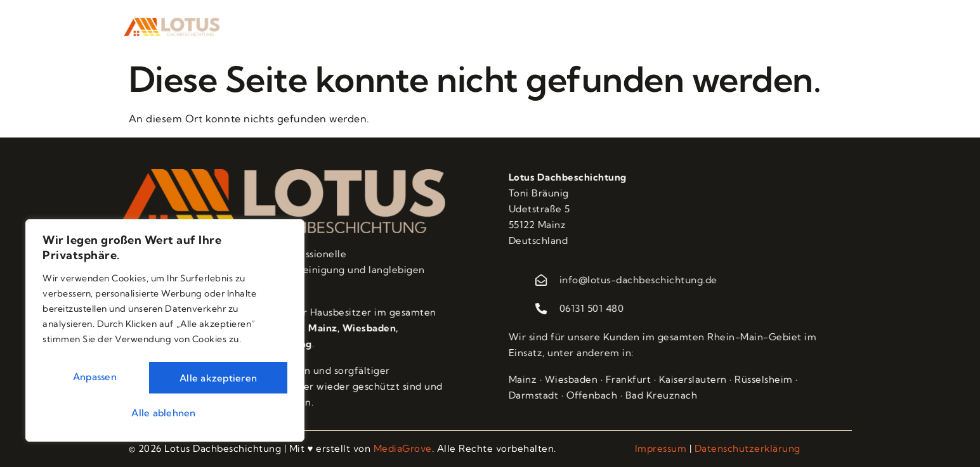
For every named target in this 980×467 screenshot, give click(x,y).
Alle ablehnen (219, 376)
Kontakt (645, 22)
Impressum (661, 448)
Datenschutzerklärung (748, 448)
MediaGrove (403, 448)
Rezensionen (569, 22)
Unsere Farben (478, 22)
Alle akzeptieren (165, 411)
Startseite (395, 22)
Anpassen (96, 376)
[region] (165, 331)
